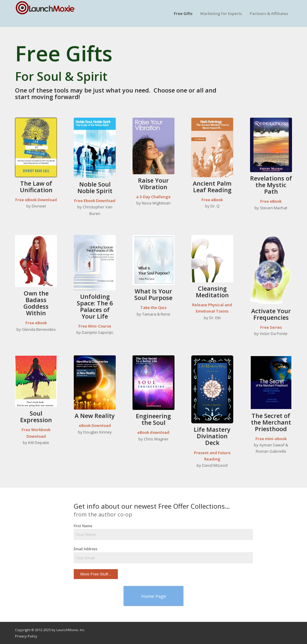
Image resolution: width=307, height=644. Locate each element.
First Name (83, 526)
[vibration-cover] (153, 146)
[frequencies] (271, 270)
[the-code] (95, 148)
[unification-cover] (36, 147)
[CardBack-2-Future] (212, 390)
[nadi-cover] (212, 147)
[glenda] (36, 261)
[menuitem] (183, 13)
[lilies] (212, 259)
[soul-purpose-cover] (153, 260)
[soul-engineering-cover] (153, 383)
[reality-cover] (95, 383)
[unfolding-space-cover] (95, 263)
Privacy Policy (26, 636)
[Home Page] (153, 596)
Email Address (86, 549)
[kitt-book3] (36, 381)
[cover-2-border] (271, 382)
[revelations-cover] (271, 145)
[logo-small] (45, 13)
